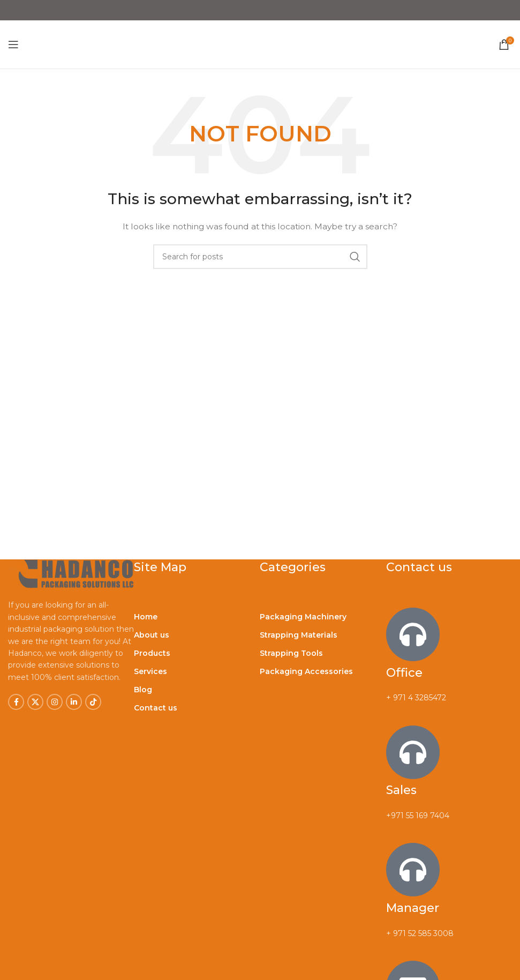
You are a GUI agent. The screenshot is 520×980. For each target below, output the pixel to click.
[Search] (260, 257)
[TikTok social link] (93, 702)
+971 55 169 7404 (418, 816)
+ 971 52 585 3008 (420, 933)
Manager (413, 908)
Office (404, 673)
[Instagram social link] (55, 702)
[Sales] (413, 752)
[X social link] (35, 702)
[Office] (413, 634)
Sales (401, 790)
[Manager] (413, 870)
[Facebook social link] (16, 702)
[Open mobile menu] (13, 44)
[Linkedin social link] (74, 702)
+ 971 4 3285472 (416, 698)
